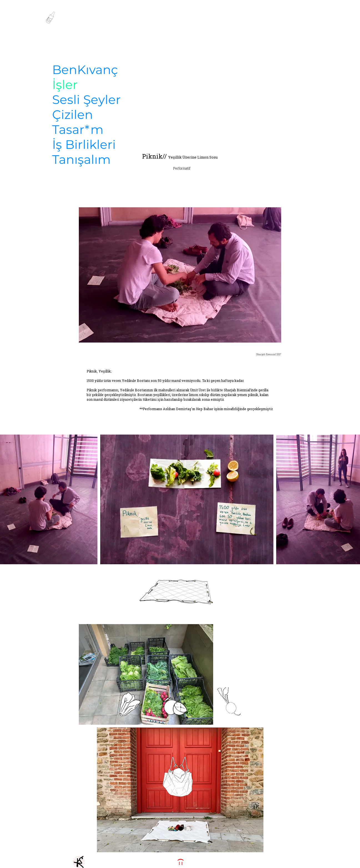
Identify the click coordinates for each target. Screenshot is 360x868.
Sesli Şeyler (86, 99)
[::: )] (180, 862)
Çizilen (73, 114)
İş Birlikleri (84, 144)
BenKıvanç (85, 70)
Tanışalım (81, 159)
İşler (65, 85)
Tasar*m (78, 129)
